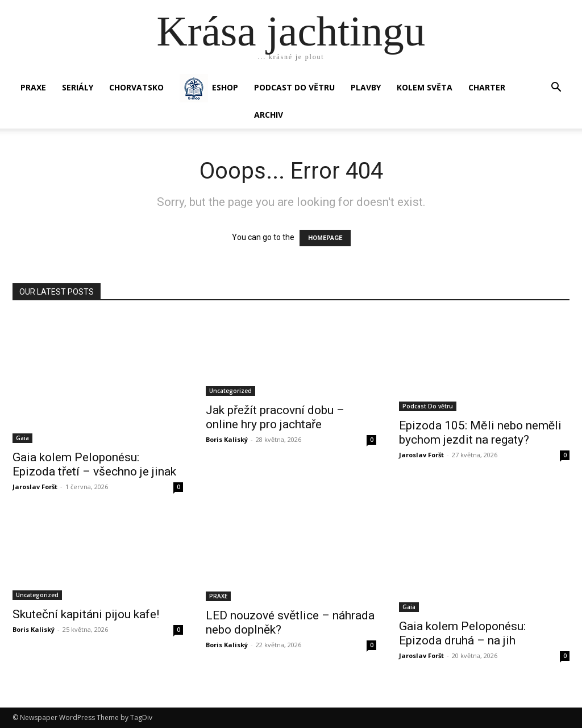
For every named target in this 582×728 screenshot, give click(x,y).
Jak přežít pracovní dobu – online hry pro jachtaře (275, 417)
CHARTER (487, 87)
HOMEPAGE (325, 238)
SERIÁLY (78, 87)
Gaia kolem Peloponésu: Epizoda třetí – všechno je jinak (94, 464)
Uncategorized (230, 391)
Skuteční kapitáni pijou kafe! (86, 614)
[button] (556, 88)
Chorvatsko (136, 87)
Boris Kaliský (227, 439)
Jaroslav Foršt (35, 487)
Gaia (22, 438)
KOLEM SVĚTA (425, 87)
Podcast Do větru (294, 87)
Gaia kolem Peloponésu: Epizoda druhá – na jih (462, 633)
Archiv (269, 115)
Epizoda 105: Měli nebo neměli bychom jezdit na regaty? (480, 433)
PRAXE (33, 87)
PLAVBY (366, 87)
